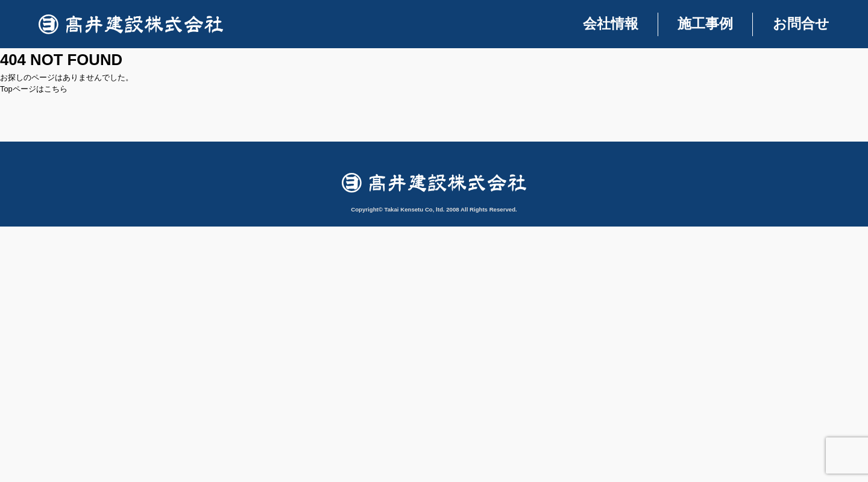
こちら (56, 89)
